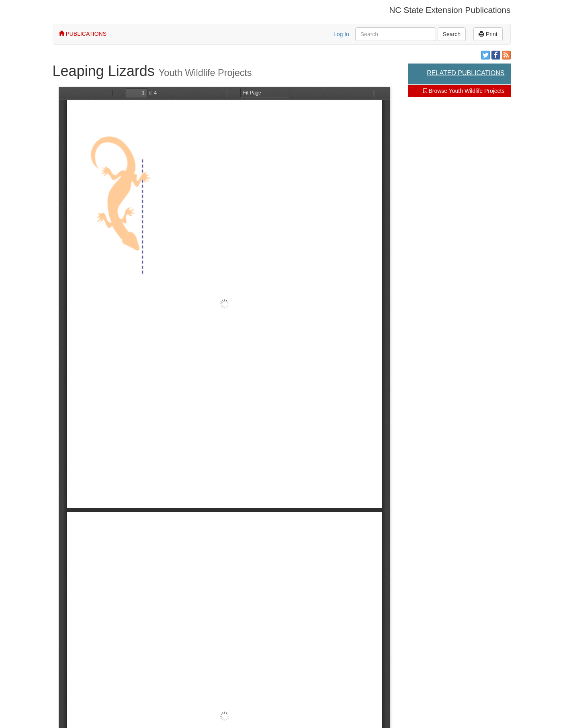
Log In (341, 34)
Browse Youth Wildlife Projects (464, 91)
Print (488, 34)
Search (452, 34)
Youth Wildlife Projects (205, 73)
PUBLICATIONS (83, 34)
